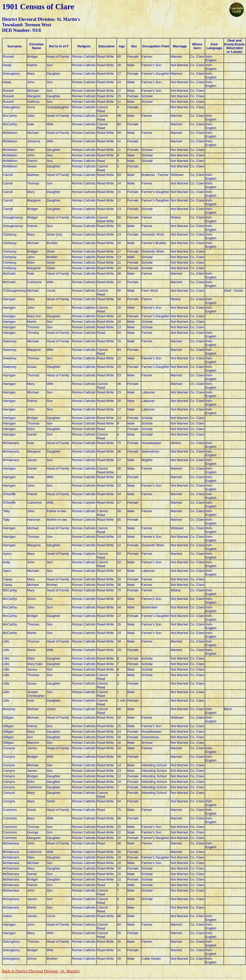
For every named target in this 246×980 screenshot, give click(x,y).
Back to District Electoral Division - (41, 971)
